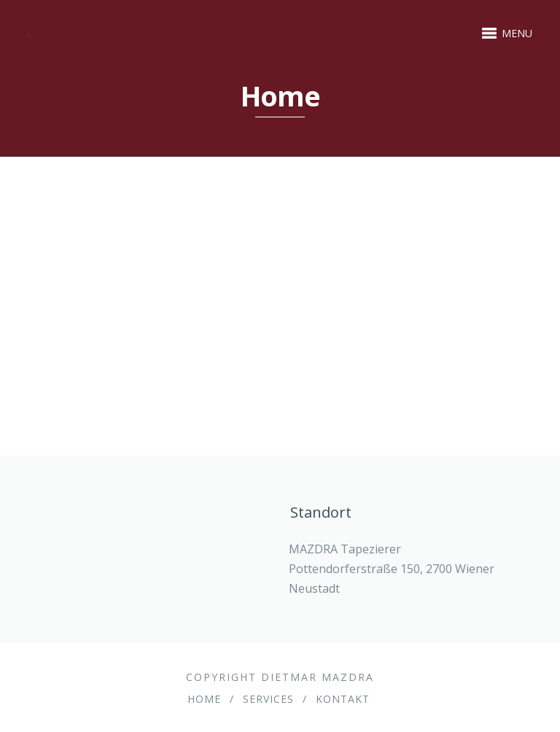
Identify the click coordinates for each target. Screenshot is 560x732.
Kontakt (343, 699)
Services (268, 699)
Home (204, 699)
